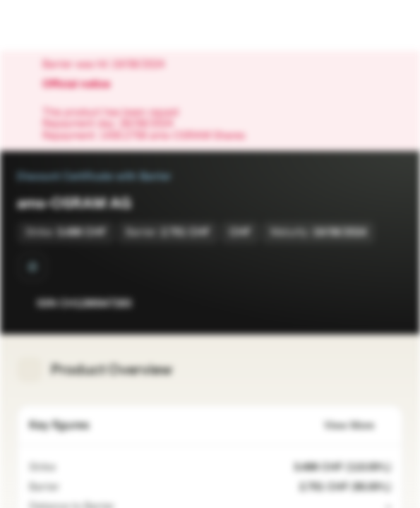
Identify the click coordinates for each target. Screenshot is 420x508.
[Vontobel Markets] (55, 25)
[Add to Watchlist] (361, 303)
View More (358, 426)
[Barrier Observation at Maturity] (32, 267)
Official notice (83, 85)
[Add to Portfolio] (389, 303)
